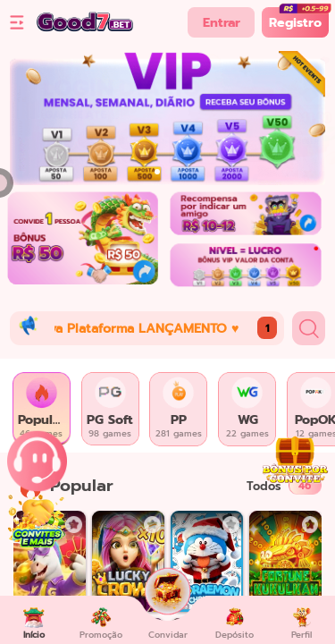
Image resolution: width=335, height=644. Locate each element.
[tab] (42, 409)
